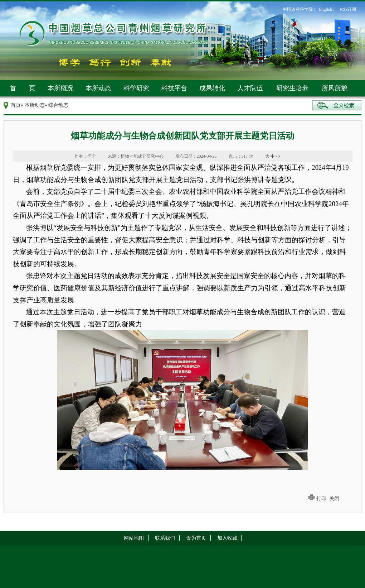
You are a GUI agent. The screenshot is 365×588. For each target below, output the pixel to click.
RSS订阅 (348, 9)
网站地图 (134, 538)
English (325, 9)
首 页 (23, 88)
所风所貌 (335, 88)
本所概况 (60, 88)
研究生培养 (292, 88)
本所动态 (98, 88)
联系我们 (165, 538)
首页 (16, 105)
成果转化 (212, 88)
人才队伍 (250, 88)
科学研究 (136, 88)
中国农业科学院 (298, 9)
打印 (321, 499)
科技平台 (174, 88)
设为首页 (196, 538)
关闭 (334, 499)
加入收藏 (227, 538)
